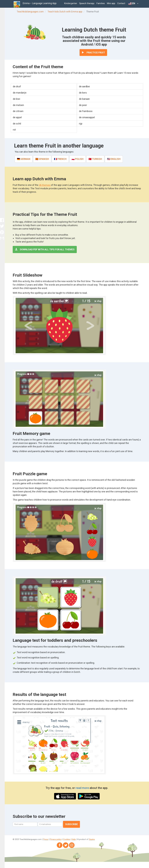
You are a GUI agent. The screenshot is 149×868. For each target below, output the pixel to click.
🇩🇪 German (24, 159)
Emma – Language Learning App (40, 3)
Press (46, 839)
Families (101, 3)
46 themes (45, 185)
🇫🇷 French (60, 159)
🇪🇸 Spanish (42, 159)
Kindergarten (71, 3)
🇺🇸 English (114, 159)
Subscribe (71, 824)
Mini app (111, 3)
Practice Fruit (93, 52)
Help (74, 839)
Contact (121, 3)
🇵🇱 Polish (78, 159)
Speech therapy (87, 3)
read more (83, 788)
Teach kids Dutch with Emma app (65, 12)
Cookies (67, 839)
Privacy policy (56, 839)
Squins (92, 839)
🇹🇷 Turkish (95, 159)
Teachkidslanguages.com (30, 12)
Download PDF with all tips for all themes (45, 249)
